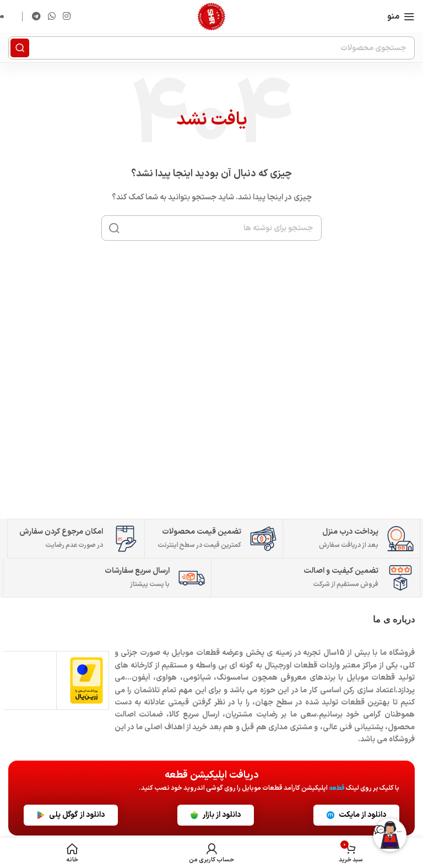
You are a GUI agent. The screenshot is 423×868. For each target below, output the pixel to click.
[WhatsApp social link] (51, 17)
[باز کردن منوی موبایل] (401, 17)
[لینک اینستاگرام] (67, 17)
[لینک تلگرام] (36, 17)
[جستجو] (211, 48)
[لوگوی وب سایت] (211, 17)
